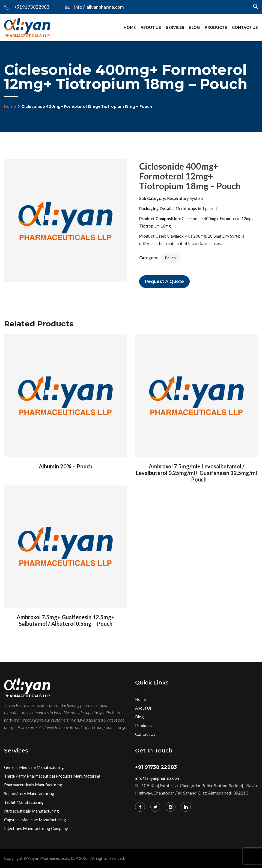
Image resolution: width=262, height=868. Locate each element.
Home (130, 27)
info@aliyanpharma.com (95, 7)
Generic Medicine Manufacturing (34, 767)
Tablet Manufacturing (24, 802)
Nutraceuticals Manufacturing (32, 811)
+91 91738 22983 (156, 767)
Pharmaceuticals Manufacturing (33, 785)
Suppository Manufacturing (29, 793)
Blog (194, 27)
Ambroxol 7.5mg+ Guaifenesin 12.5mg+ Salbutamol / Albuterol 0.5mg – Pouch (66, 620)
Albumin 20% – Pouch (65, 466)
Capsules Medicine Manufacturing (35, 820)
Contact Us (245, 27)
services (175, 27)
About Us (151, 27)
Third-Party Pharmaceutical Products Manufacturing (52, 776)
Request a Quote (164, 281)
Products (216, 27)
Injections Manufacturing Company (36, 828)
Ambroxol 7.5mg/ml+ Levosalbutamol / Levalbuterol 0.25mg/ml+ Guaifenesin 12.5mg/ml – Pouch (196, 473)
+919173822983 (27, 7)
